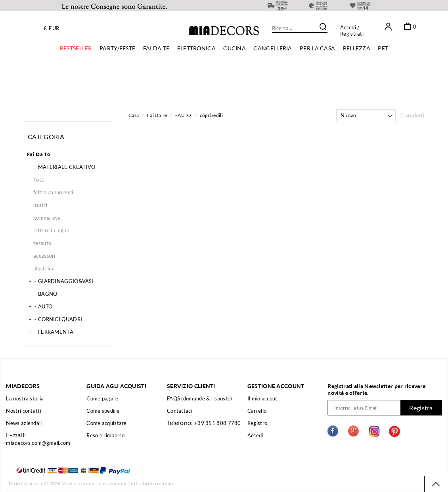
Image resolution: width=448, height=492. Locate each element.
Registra (421, 408)
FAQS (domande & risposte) (200, 398)
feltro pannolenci (53, 192)
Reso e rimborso (106, 435)
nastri (40, 205)
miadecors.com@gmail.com (38, 443)
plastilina (44, 268)
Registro (257, 423)
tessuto (42, 243)
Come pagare (102, 398)
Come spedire (103, 411)
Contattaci (180, 411)
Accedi (348, 27)
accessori (44, 256)
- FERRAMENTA (50, 332)
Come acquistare (107, 423)
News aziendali (24, 423)
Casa (134, 115)
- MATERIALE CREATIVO (61, 167)
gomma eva (47, 218)
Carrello (257, 411)
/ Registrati (352, 31)
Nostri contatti (24, 411)
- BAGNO (42, 294)
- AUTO (40, 306)
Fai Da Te (39, 154)
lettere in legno (51, 230)
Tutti (39, 180)
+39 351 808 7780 (218, 423)
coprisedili (211, 115)
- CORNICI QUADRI (55, 319)
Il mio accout (262, 398)
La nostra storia (25, 398)
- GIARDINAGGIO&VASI (60, 281)
